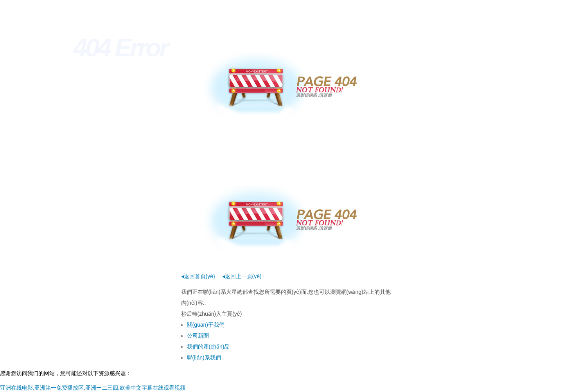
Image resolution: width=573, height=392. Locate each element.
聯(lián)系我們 (204, 358)
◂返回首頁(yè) (198, 276)
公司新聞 (198, 336)
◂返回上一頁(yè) (242, 276)
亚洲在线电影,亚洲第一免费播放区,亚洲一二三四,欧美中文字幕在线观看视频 (93, 388)
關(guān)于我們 (206, 325)
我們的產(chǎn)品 (208, 347)
